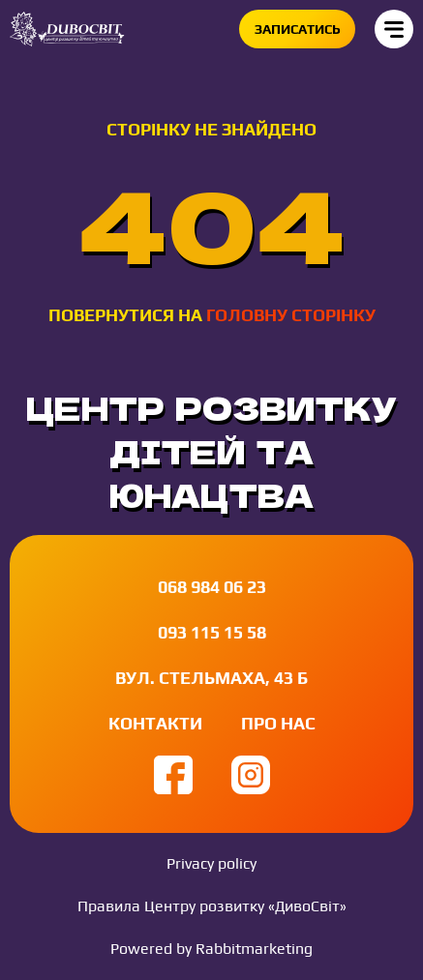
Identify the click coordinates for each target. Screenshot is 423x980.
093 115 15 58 (212, 632)
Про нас (278, 723)
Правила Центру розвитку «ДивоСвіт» (212, 906)
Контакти (155, 723)
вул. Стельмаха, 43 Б (211, 678)
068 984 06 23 (212, 587)
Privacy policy (211, 863)
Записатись (298, 29)
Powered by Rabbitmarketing (211, 949)
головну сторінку (291, 315)
